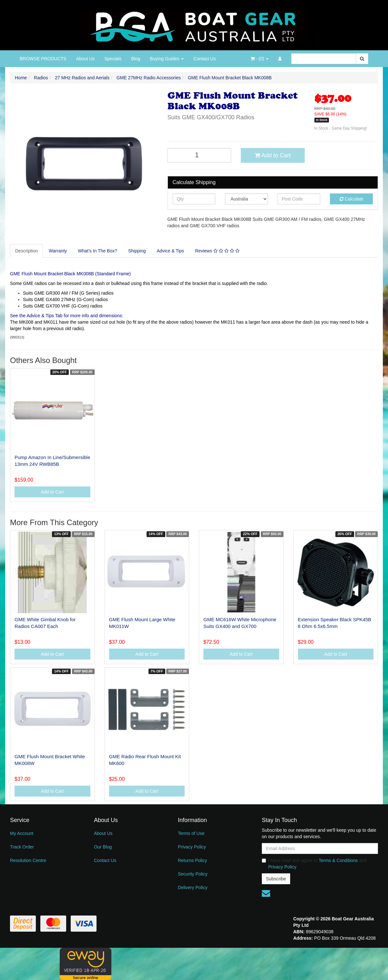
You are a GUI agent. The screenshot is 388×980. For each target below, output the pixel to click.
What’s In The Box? (97, 251)
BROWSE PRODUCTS (43, 59)
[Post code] (299, 199)
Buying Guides (167, 59)
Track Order (22, 847)
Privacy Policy (192, 847)
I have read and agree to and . (314, 864)
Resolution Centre (28, 860)
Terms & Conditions (338, 860)
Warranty (58, 251)
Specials (113, 59)
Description (26, 251)
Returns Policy (192, 860)
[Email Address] (320, 848)
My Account (22, 833)
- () (260, 59)
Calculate (352, 199)
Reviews (217, 251)
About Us (86, 59)
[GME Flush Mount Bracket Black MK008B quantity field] (199, 155)
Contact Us (204, 59)
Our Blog (103, 847)
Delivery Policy (193, 887)
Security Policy (193, 874)
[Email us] (266, 893)
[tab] (27, 251)
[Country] (246, 199)
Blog (136, 59)
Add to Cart (273, 155)
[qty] (194, 199)
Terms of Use (191, 833)
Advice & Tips (170, 251)
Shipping (137, 251)
